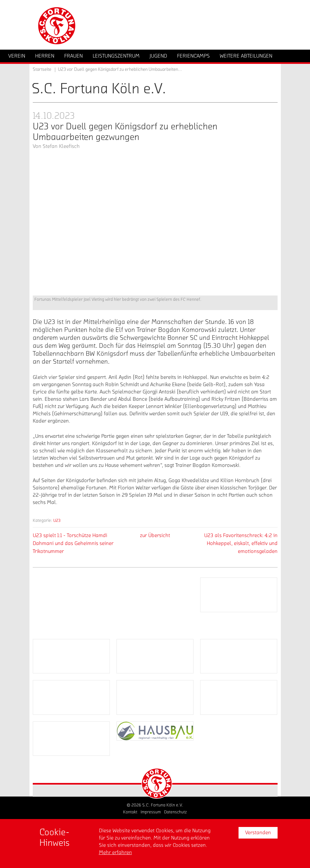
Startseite (42, 69)
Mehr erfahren (115, 852)
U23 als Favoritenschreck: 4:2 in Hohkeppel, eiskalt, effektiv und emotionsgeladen (241, 543)
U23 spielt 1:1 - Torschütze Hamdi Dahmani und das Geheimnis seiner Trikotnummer (73, 543)
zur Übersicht (155, 535)
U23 (57, 520)
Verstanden (258, 833)
